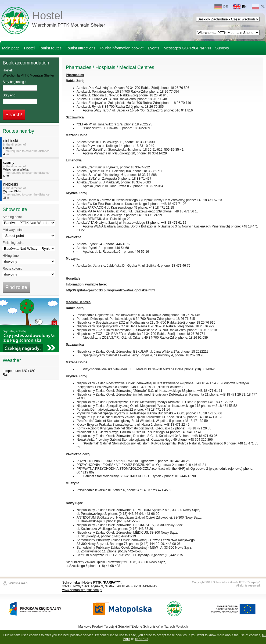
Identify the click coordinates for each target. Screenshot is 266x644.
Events (154, 48)
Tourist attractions (81, 48)
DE (221, 7)
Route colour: (12, 269)
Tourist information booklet (122, 48)
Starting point (12, 217)
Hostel (69, 20)
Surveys (222, 48)
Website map (18, 583)
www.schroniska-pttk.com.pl (82, 590)
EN (240, 7)
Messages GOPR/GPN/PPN (187, 48)
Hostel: (8, 70)
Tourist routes (50, 48)
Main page (11, 48)
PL (258, 7)
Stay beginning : (14, 82)
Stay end (9, 95)
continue (142, 639)
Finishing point (13, 243)
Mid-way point (13, 230)
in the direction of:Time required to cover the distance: (30, 147)
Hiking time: (11, 256)
